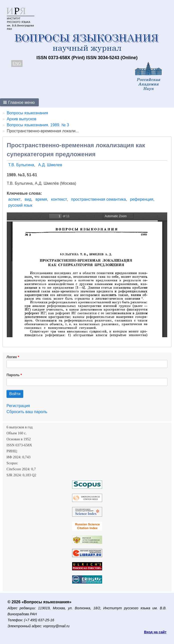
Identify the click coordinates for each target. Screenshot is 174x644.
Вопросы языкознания (27, 113)
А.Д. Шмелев (50, 165)
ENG (17, 64)
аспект (14, 199)
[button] (19, 102)
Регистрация (18, 406)
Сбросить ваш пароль (27, 412)
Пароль (13, 375)
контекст (59, 199)
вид (28, 199)
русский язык (20, 205)
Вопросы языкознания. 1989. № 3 (38, 125)
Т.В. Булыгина (21, 165)
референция (142, 199)
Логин (12, 357)
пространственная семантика (99, 199)
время (41, 199)
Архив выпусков (22, 119)
